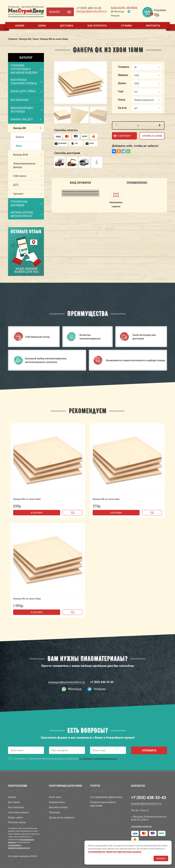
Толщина (124, 67)
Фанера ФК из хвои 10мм (27, 499)
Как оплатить (97, 25)
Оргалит (18, 194)
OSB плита (20, 176)
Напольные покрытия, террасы (26, 82)
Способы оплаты (18, 812)
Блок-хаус (55, 797)
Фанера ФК (20, 128)
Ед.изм (122, 108)
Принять (161, 858)
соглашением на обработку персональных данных (115, 852)
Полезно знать (17, 822)
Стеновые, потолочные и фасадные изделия (26, 69)
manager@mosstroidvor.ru (92, 11)
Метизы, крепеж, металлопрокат (26, 214)
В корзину (37, 513)
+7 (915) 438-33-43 (102, 682)
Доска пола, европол (62, 817)
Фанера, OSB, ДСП (26, 120)
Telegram (115, 16)
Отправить (149, 750)
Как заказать (16, 807)
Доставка (67, 25)
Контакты (153, 25)
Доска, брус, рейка (26, 91)
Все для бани (26, 100)
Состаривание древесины (106, 797)
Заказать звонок (124, 8)
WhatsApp (119, 11)
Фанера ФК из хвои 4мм (106, 499)
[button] (58, 115)
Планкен (55, 812)
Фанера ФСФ (21, 155)
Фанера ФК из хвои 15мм (27, 599)
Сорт (121, 91)
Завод (122, 100)
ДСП (16, 185)
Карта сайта (15, 817)
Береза (20, 137)
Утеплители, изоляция (26, 203)
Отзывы (126, 25)
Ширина (123, 75)
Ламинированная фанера (24, 165)
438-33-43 (89, 8)
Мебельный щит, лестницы (26, 110)
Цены (42, 25)
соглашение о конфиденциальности (98, 759)
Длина (122, 83)
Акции (20, 25)
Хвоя (19, 146)
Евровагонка (57, 802)
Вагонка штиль (58, 807)
